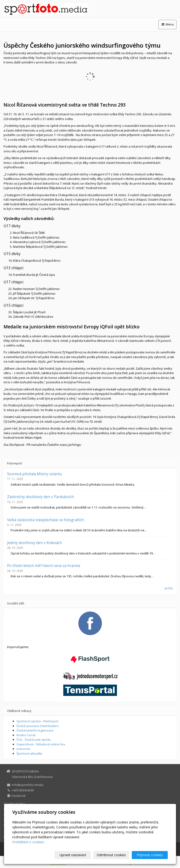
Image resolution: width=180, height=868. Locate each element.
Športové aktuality (29, 753)
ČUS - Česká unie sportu (34, 740)
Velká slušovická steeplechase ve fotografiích (46, 520)
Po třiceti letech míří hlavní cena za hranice (44, 566)
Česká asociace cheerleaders (38, 726)
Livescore (23, 749)
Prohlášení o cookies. (28, 842)
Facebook (19, 796)
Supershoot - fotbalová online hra (41, 744)
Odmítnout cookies (111, 855)
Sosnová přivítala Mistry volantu (34, 474)
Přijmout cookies (150, 855)
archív (169, 588)
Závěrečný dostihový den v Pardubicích (40, 497)
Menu (167, 24)
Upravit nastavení (73, 855)
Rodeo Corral (26, 735)
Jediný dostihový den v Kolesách (34, 543)
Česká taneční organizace (35, 730)
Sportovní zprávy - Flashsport (37, 721)
